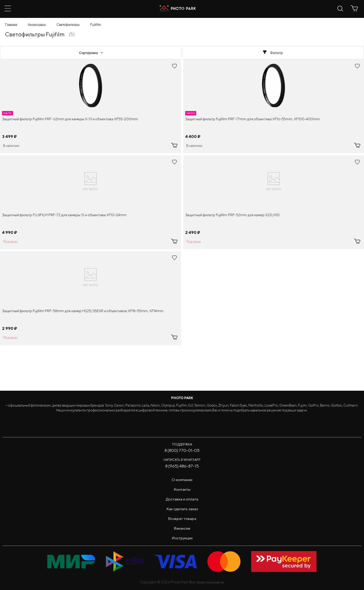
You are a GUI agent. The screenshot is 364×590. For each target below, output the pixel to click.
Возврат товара (182, 518)
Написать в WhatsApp (182, 460)
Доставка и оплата (182, 499)
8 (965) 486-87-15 (182, 466)
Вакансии (182, 528)
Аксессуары (37, 25)
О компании (182, 480)
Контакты (182, 489)
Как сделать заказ (182, 509)
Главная (11, 25)
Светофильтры (68, 25)
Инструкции (182, 538)
